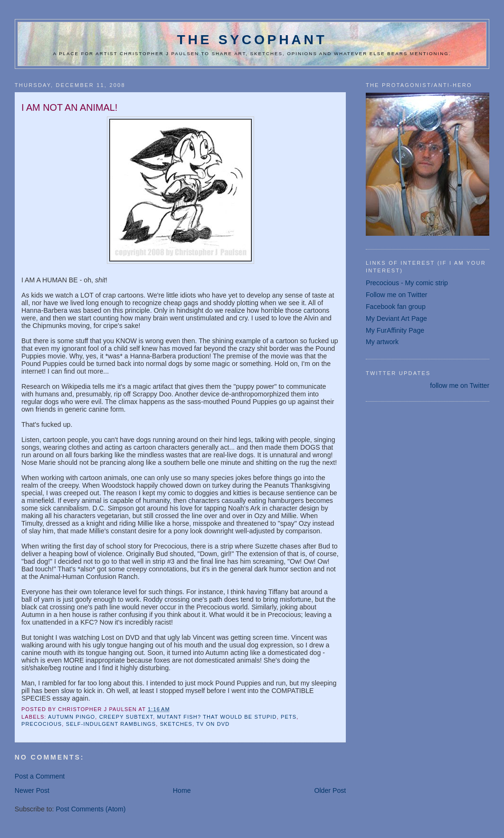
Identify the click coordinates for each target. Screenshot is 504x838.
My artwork (382, 342)
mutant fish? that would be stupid (217, 717)
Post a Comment (40, 776)
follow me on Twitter (460, 385)
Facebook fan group (396, 307)
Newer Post (32, 790)
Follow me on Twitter (397, 295)
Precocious (42, 724)
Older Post (330, 790)
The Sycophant (252, 39)
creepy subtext (126, 717)
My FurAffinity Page (395, 330)
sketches (176, 724)
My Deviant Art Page (396, 318)
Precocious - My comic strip (407, 283)
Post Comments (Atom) (90, 809)
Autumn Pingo (71, 717)
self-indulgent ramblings (111, 724)
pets (289, 717)
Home (182, 790)
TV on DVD (213, 724)
